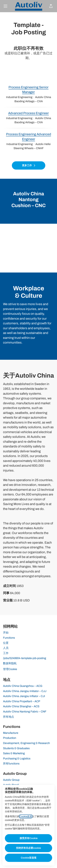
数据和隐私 (10, 663)
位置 (6, 643)
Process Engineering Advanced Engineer (28, 137)
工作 (6, 653)
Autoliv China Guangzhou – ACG (23, 686)
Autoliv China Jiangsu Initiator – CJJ (25, 691)
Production (10, 738)
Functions (9, 638)
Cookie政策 (26, 816)
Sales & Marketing (14, 753)
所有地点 (9, 717)
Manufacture (11, 733)
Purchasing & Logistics (17, 759)
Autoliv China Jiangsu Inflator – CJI (24, 696)
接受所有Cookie (29, 838)
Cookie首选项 (29, 858)
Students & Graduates (16, 748)
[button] (51, 6)
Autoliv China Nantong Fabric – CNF (25, 712)
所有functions (11, 764)
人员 (6, 648)
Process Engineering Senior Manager (28, 90)
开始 (6, 633)
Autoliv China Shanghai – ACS (21, 706)
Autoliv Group (11, 780)
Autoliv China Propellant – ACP (22, 701)
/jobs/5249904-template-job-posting (25, 658)
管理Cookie (10, 669)
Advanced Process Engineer (28, 113)
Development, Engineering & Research (26, 743)
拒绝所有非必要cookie (28, 848)
